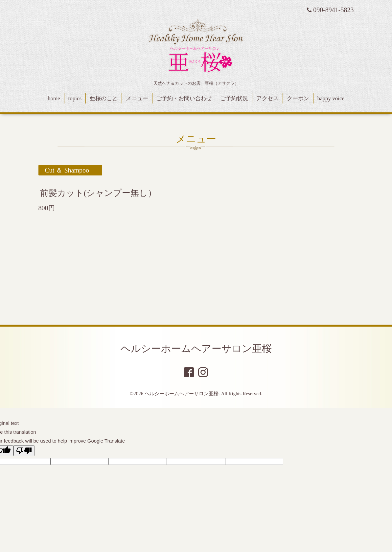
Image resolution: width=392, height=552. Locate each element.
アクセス (267, 98)
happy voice (331, 98)
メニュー (137, 98)
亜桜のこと (104, 98)
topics (75, 98)
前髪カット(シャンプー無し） (98, 193)
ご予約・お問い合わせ (184, 98)
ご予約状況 (234, 98)
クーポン (298, 98)
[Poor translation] (24, 451)
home (54, 98)
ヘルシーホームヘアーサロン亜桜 (196, 348)
